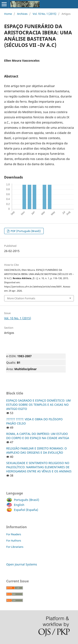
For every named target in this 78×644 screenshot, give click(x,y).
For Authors (14, 540)
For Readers (14, 534)
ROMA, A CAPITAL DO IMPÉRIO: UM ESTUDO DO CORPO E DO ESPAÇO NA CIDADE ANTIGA (38, 436)
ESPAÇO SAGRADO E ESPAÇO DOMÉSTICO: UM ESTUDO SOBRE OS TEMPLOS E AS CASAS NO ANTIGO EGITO (38, 405)
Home (8, 14)
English (18, 505)
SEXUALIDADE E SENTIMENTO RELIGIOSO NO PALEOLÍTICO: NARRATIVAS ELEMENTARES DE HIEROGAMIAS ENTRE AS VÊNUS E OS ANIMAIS (39, 467)
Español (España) (25, 510)
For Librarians (15, 547)
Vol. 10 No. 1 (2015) (45, 14)
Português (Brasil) (25, 500)
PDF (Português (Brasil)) (25, 231)
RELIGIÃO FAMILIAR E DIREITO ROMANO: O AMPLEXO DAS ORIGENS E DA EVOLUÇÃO (37, 450)
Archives (22, 14)
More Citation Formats (21, 298)
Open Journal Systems (22, 564)
